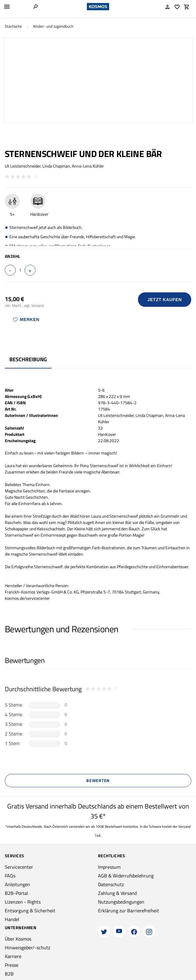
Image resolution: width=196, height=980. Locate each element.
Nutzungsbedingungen (121, 902)
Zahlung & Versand (117, 893)
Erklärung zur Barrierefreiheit (129, 911)
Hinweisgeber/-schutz (28, 948)
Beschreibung (28, 359)
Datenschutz (111, 884)
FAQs (10, 876)
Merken (26, 319)
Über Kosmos (18, 939)
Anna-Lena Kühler (88, 166)
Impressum (109, 867)
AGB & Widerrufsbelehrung (126, 876)
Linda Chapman (56, 166)
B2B (9, 974)
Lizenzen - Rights (23, 902)
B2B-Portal (16, 893)
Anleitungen (17, 884)
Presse (12, 965)
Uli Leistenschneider (23, 166)
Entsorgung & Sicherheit (30, 911)
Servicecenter (19, 867)
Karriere (13, 956)
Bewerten (98, 780)
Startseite (13, 26)
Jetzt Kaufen (165, 300)
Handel (12, 919)
